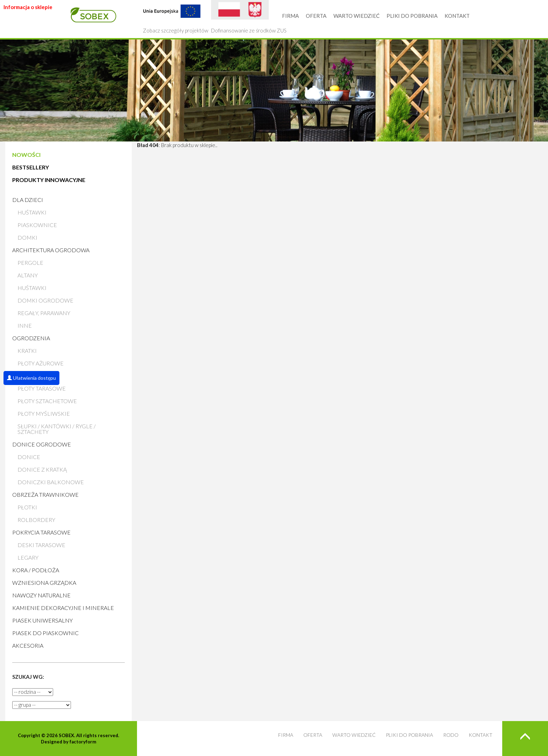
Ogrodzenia (31, 338)
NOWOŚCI (26, 155)
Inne (25, 325)
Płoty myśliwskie (44, 413)
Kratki (27, 351)
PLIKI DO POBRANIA (412, 16)
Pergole (30, 263)
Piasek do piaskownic (45, 633)
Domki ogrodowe (45, 300)
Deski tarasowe (41, 545)
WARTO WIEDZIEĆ (356, 16)
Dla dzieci (28, 200)
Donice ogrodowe (42, 444)
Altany (28, 275)
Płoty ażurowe (41, 363)
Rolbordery (36, 520)
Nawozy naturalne (41, 595)
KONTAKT (457, 16)
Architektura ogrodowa (51, 250)
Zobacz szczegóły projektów (176, 17)
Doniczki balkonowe (51, 482)
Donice (29, 457)
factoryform (83, 742)
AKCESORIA (28, 645)
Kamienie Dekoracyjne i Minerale (63, 608)
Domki (27, 237)
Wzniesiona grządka (44, 583)
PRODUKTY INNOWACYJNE (49, 180)
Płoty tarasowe (42, 388)
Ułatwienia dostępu (31, 378)
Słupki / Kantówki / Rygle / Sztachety (57, 429)
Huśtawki (32, 212)
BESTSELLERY (31, 167)
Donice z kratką (42, 469)
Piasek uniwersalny (42, 620)
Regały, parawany (44, 313)
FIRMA (290, 16)
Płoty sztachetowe (47, 401)
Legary (28, 557)
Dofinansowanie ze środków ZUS (249, 17)
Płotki (27, 507)
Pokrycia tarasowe (41, 532)
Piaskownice (37, 225)
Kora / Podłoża (36, 570)
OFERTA (316, 16)
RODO (451, 735)
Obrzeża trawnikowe (45, 495)
